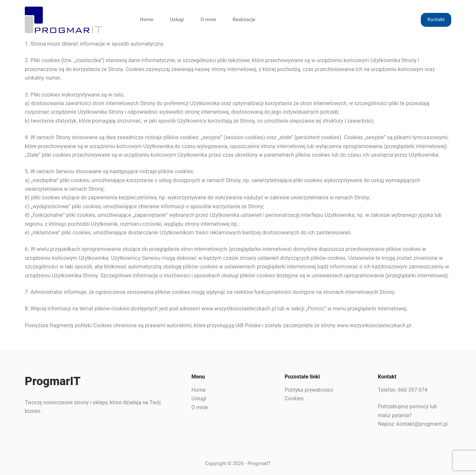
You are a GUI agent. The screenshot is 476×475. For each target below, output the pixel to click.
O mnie (208, 20)
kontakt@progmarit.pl (422, 424)
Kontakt (436, 20)
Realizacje (244, 20)
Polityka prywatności (309, 390)
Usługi (177, 20)
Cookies (294, 398)
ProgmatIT (259, 463)
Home (147, 20)
